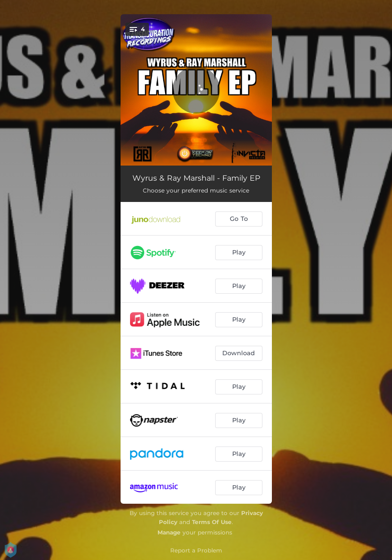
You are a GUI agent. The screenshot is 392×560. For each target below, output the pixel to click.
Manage (169, 532)
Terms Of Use (212, 522)
